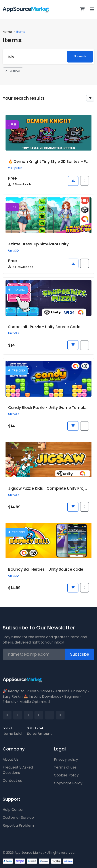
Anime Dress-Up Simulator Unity (38, 244)
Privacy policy (66, 759)
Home (7, 32)
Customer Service (18, 817)
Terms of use (65, 767)
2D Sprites (15, 168)
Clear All (13, 71)
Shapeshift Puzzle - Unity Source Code (44, 327)
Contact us (12, 781)
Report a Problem (18, 825)
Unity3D (13, 251)
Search (80, 56)
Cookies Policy (66, 775)
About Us (10, 759)
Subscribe (80, 654)
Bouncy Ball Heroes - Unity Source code (46, 569)
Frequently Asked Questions (18, 770)
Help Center (13, 810)
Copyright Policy (68, 783)
